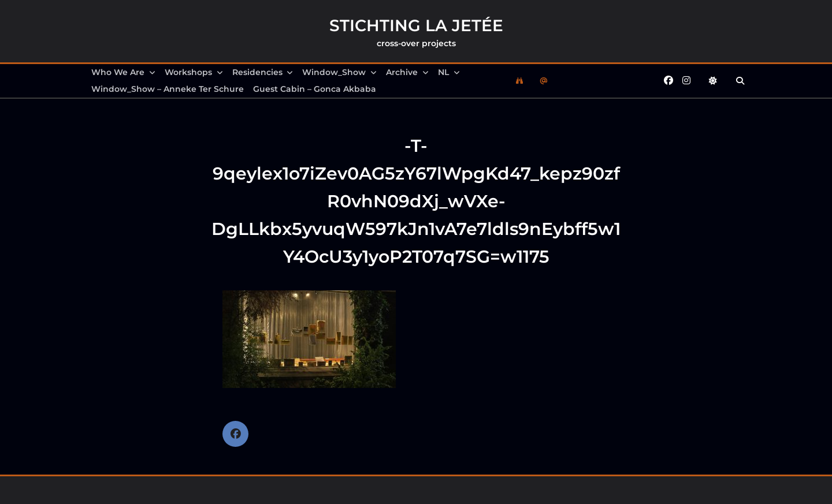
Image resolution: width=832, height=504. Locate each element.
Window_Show (339, 72)
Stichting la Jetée (416, 25)
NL (449, 72)
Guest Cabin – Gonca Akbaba (315, 89)
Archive (407, 72)
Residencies (263, 72)
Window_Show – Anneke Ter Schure (168, 89)
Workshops (194, 72)
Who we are (123, 72)
